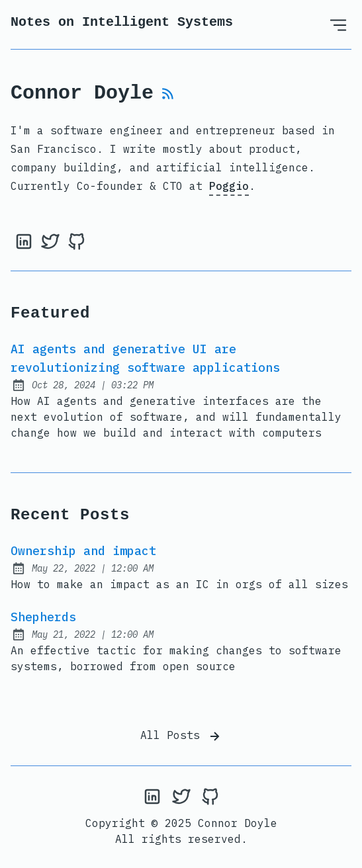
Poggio (229, 186)
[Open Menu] (338, 24)
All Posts (181, 736)
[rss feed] (168, 97)
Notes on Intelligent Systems (122, 22)
